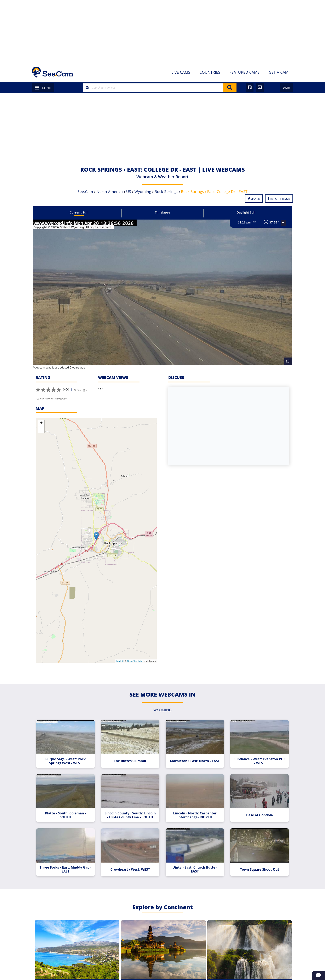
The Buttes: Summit (131, 757)
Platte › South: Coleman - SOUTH (68, 812)
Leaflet (119, 658)
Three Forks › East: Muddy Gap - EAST (68, 867)
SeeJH (286, 88)
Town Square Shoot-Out (257, 867)
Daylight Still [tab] (244, 212)
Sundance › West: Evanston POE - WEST (257, 757)
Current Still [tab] (81, 212)
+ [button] (41, 420)
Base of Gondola (257, 812)
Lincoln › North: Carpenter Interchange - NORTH (194, 812)
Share (254, 199)
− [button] (41, 426)
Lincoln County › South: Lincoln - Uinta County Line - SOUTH (131, 812)
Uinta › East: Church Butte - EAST (194, 867)
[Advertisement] (162, 31)
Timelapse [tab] (162, 212)
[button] (280, 223)
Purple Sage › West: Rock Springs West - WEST (68, 757)
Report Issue (279, 199)
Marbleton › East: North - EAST (194, 757)
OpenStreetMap (135, 658)
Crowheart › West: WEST (131, 867)
